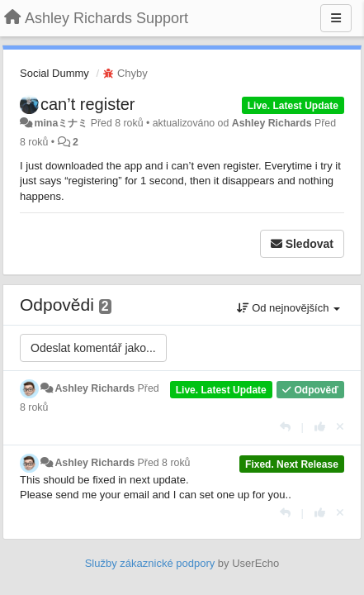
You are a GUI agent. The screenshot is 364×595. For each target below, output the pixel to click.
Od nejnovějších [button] (288, 308)
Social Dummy (54, 73)
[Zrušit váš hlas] (340, 427)
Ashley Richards (272, 123)
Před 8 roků (164, 463)
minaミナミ (61, 123)
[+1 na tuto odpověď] (320, 427)
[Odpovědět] (285, 427)
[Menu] (336, 18)
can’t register (88, 104)
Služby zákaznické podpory (150, 563)
